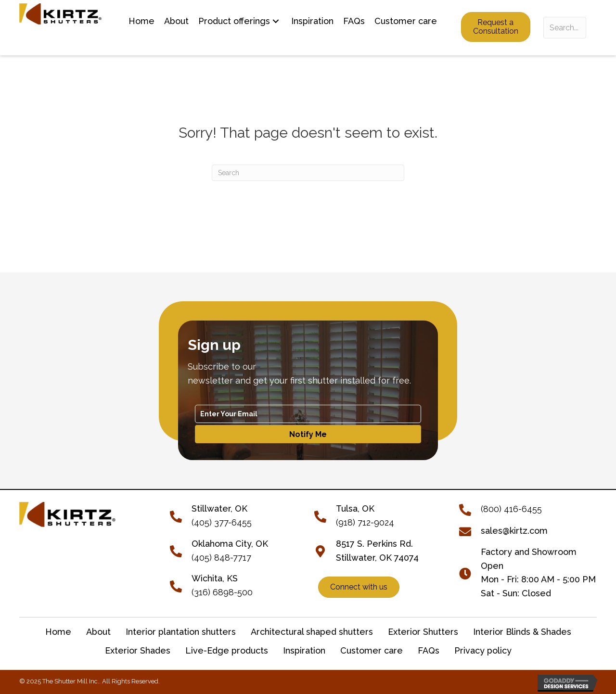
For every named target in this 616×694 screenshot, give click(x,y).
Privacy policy (483, 650)
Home (58, 632)
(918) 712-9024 (365, 522)
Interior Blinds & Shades (522, 632)
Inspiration (304, 650)
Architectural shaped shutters (312, 632)
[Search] (308, 173)
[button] (276, 21)
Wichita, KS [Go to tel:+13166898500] (215, 578)
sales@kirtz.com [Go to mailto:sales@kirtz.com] (514, 531)
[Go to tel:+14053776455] (181, 515)
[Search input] (565, 28)
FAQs (429, 650)
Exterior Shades (138, 650)
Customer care (372, 650)
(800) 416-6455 (511, 509)
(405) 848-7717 (221, 558)
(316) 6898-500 (222, 592)
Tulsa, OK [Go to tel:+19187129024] (355, 508)
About (98, 632)
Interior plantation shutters (181, 632)
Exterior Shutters (423, 632)
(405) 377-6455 (222, 522)
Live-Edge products (227, 650)
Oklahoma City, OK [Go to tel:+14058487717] (230, 544)
